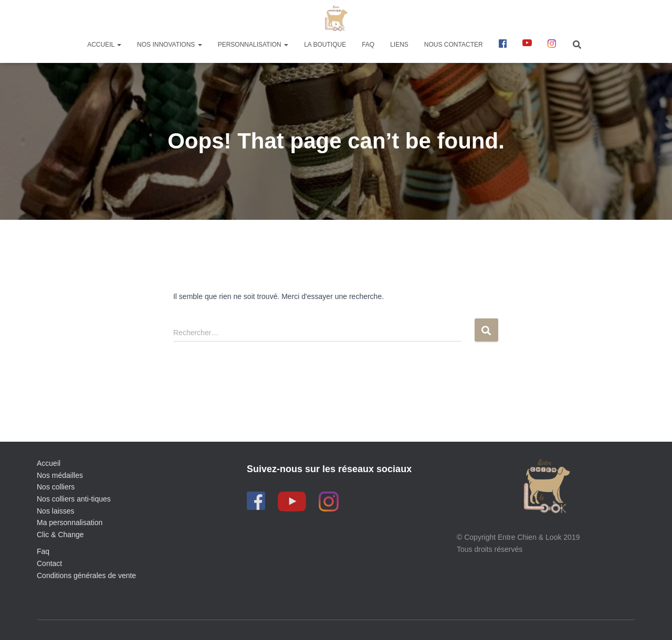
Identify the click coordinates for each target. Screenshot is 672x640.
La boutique (325, 45)
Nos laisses (56, 511)
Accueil (104, 45)
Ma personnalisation (70, 522)
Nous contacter (454, 45)
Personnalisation (253, 45)
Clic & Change (60, 535)
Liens (399, 45)
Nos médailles (60, 475)
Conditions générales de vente (86, 575)
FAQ (368, 45)
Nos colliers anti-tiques (74, 499)
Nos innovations (170, 45)
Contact (49, 563)
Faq (43, 551)
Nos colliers (56, 487)
